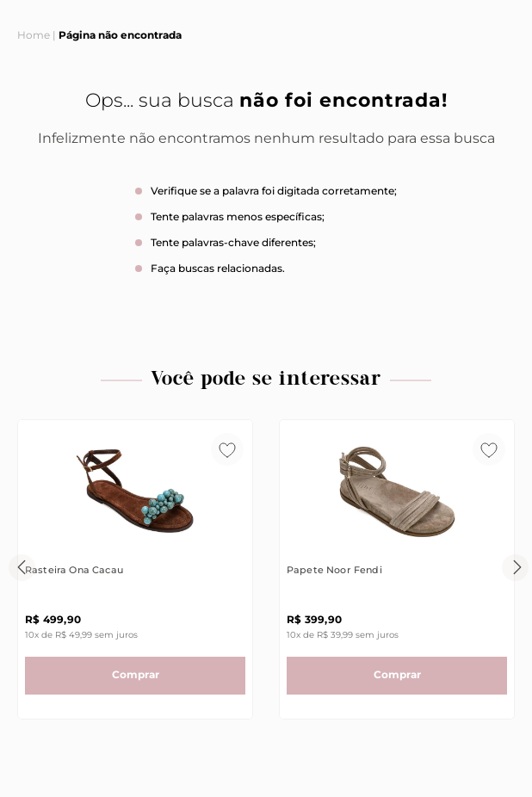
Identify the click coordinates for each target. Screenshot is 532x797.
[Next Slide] (515, 568)
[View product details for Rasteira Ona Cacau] (135, 569)
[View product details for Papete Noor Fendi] (397, 569)
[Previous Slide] (22, 568)
